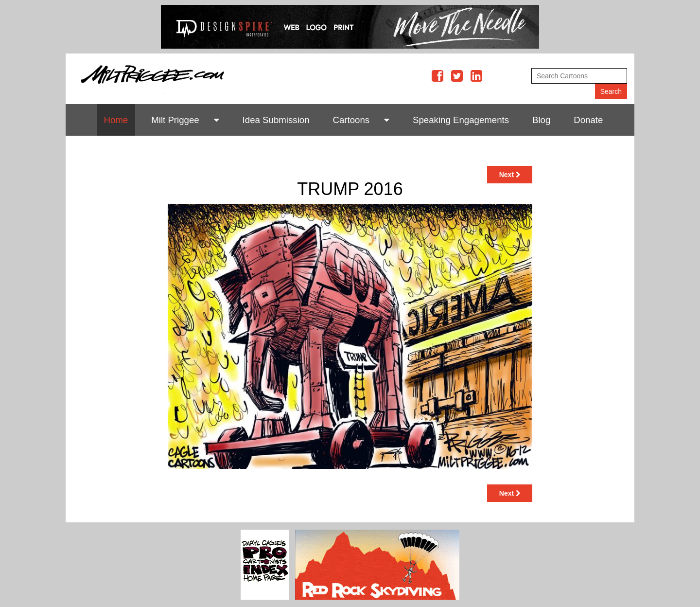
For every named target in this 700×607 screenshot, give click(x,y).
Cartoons (351, 120)
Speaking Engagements (461, 120)
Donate (588, 120)
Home (116, 120)
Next (510, 175)
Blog (541, 120)
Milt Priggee (175, 120)
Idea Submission (276, 120)
